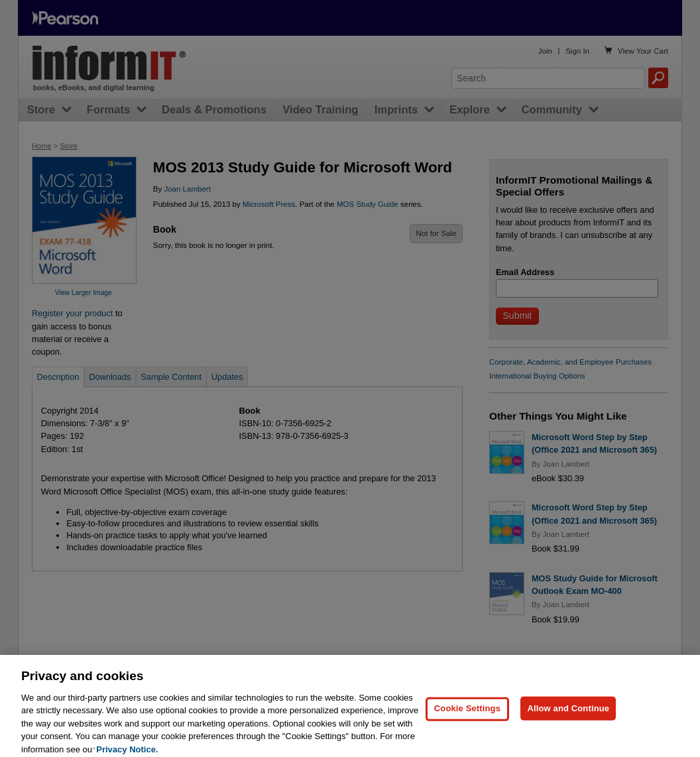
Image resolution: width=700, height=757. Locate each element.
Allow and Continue (568, 715)
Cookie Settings (467, 715)
